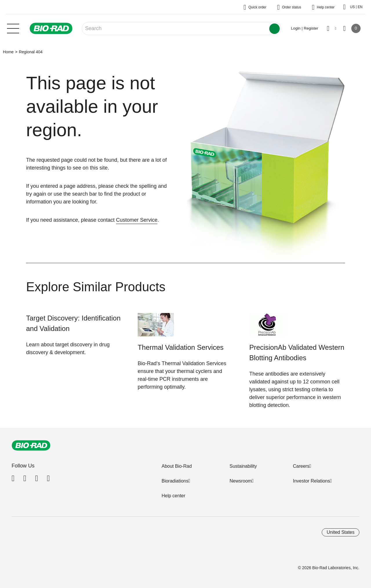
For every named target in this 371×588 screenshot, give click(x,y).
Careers (301, 466)
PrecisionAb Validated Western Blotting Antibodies (297, 353)
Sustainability (243, 466)
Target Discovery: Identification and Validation (73, 323)
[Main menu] (13, 28)
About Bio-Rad (177, 466)
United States (341, 532)
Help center (173, 496)
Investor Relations (311, 481)
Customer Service (137, 220)
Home (8, 52)
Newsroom (241, 481)
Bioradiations (175, 481)
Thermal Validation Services (181, 347)
